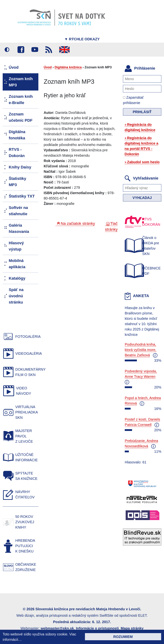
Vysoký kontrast (7, 50)
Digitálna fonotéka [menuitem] (17, 135)
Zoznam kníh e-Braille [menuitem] (21, 100)
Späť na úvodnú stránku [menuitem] (16, 296)
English (64, 50)
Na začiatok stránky (78, 223)
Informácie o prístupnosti (97, 628)
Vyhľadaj (142, 198)
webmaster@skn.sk (57, 628)
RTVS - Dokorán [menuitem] (17, 153)
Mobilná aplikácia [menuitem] (17, 264)
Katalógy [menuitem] (17, 278)
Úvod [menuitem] (14, 67)
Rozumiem (123, 637)
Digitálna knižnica (68, 67)
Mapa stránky (132, 628)
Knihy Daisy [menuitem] (20, 167)
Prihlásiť (142, 112)
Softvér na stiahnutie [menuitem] (18, 211)
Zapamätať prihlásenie (133, 100)
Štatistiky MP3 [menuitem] (17, 182)
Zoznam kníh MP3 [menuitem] (21, 82)
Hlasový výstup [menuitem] (16, 246)
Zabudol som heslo (143, 162)
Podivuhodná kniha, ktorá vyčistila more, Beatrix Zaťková (141, 350)
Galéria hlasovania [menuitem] (19, 228)
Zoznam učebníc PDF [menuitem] (21, 117)
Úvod (48, 67)
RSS (49, 50)
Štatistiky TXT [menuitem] (22, 196)
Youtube (35, 50)
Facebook (21, 50)
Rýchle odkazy (82, 39)
